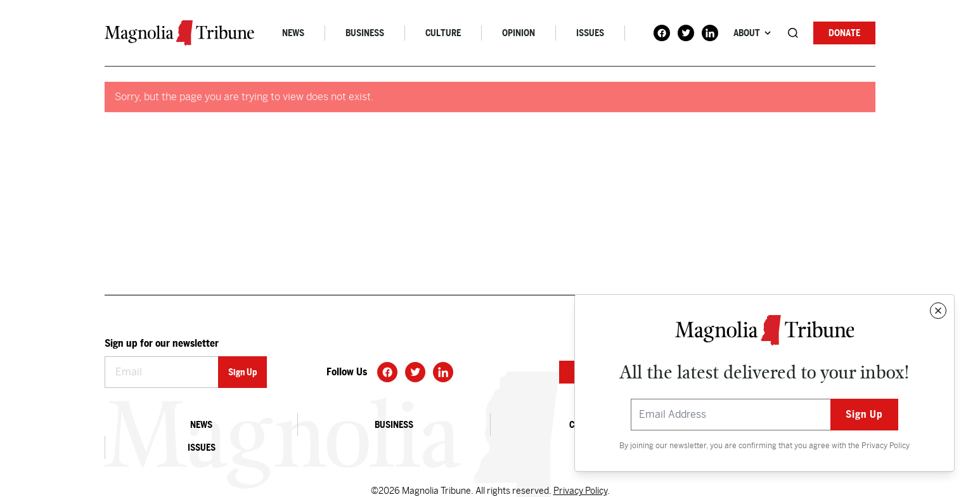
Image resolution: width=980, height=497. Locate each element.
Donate (844, 33)
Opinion (519, 33)
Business (365, 33)
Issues (590, 33)
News (293, 33)
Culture (443, 33)
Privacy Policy (886, 446)
